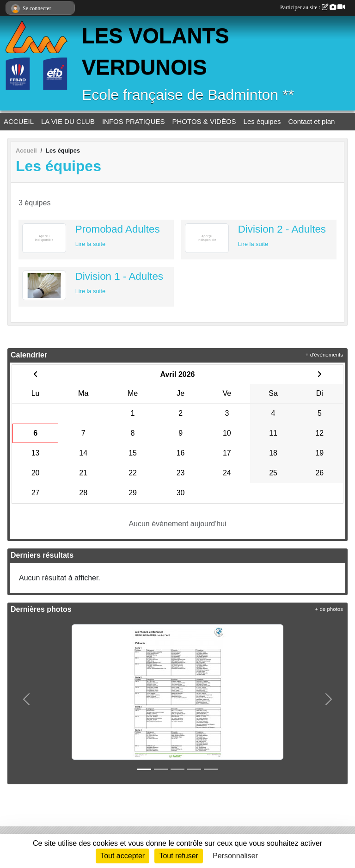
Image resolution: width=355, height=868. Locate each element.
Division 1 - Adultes (119, 276)
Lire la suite (90, 244)
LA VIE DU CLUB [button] (68, 121)
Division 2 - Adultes (282, 229)
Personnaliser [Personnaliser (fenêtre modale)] (235, 856)
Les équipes (262, 121)
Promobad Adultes (118, 229)
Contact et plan (312, 121)
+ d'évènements (324, 355)
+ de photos (329, 609)
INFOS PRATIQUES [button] (134, 121)
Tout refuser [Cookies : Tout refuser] (178, 856)
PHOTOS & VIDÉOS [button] (204, 121)
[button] (27, 699)
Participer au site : (312, 7)
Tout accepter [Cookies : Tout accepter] (122, 856)
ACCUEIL (19, 121)
